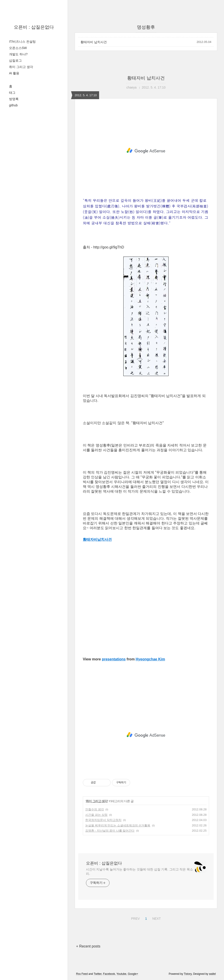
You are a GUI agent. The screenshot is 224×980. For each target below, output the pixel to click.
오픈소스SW (18, 48)
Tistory (188, 974)
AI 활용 (14, 73)
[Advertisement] (146, 151)
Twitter (98, 974)
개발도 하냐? (18, 54)
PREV (135, 918)
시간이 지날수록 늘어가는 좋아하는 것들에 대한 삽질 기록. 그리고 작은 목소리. (139, 871)
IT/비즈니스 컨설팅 (22, 42)
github (13, 105)
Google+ (133, 974)
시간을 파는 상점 (96, 815)
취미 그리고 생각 (21, 67)
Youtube (122, 974)
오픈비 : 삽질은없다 (34, 27)
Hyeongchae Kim (150, 659)
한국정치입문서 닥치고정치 (103, 820)
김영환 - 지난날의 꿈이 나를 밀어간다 (110, 831)
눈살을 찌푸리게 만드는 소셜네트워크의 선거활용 (118, 825)
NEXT (156, 918)
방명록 (14, 99)
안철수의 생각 (95, 809)
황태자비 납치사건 (94, 42)
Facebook (109, 974)
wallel (212, 974)
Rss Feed (82, 974)
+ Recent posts (88, 946)
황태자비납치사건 (97, 539)
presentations (114, 659)
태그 (12, 93)
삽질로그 (15, 61)
